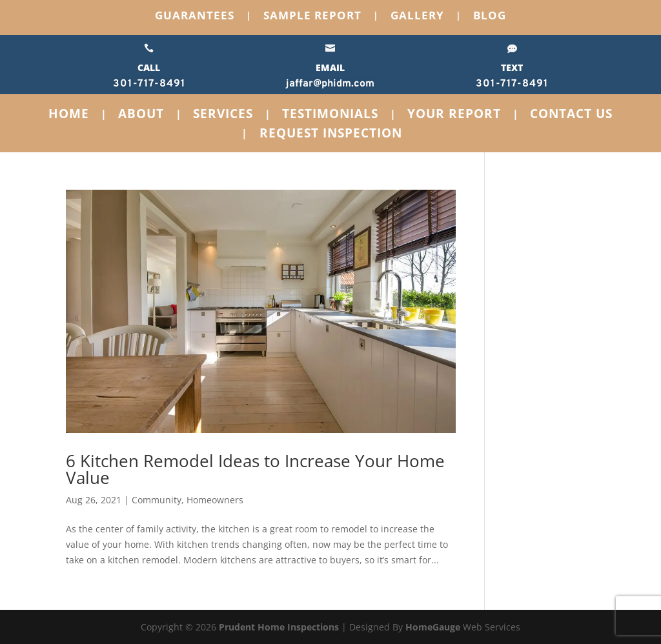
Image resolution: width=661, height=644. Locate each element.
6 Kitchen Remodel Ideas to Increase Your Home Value (255, 469)
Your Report (454, 116)
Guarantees (195, 17)
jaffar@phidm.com (330, 84)
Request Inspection (331, 135)
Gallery (417, 17)
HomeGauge (433, 627)
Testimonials (330, 116)
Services (223, 116)
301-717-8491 (149, 84)
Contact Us (571, 116)
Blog (490, 17)
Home (69, 116)
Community (157, 500)
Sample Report (312, 17)
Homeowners (215, 500)
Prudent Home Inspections (279, 627)
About (141, 116)
